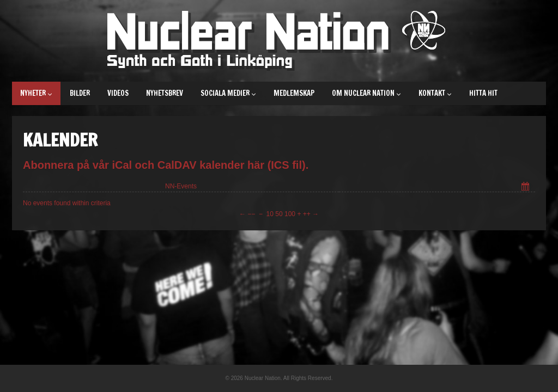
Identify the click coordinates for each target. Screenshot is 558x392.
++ (307, 214)
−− (251, 214)
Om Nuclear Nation (366, 93)
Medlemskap (294, 93)
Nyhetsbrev (165, 93)
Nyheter (36, 93)
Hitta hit (483, 93)
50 (279, 214)
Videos (118, 93)
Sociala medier (228, 93)
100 (290, 214)
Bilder (80, 93)
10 (270, 214)
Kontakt (435, 93)
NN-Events (181, 186)
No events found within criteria (67, 203)
